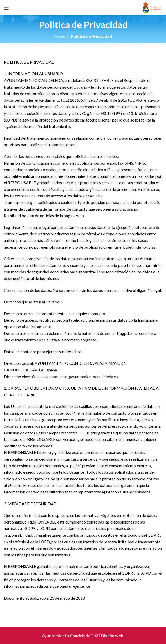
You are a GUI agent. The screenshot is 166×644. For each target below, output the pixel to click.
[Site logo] (152, 7)
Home (60, 36)
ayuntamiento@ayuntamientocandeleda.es (81, 376)
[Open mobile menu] (6, 8)
